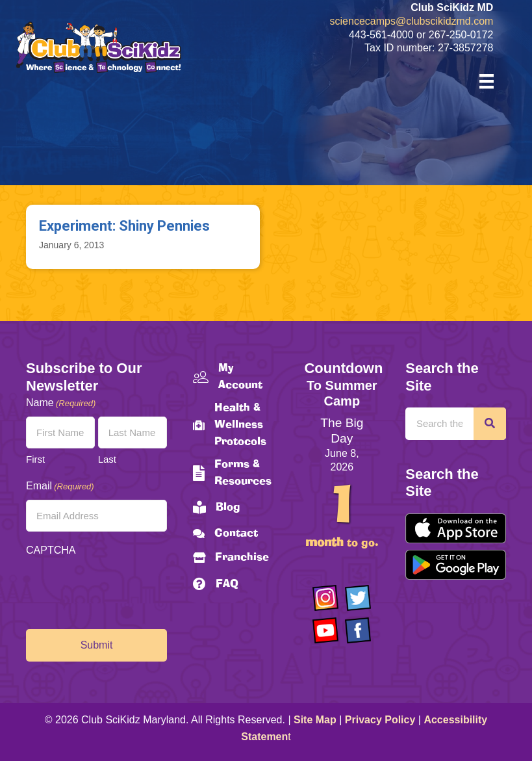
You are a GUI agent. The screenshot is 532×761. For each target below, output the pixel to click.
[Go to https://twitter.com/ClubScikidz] (358, 598)
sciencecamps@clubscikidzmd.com (412, 21)
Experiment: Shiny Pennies (124, 226)
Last (107, 459)
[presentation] (125, 589)
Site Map (315, 720)
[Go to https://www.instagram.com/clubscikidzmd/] (325, 598)
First (35, 459)
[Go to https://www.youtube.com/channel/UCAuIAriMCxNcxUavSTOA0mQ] (325, 630)
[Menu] (487, 81)
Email (60, 486)
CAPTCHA (51, 550)
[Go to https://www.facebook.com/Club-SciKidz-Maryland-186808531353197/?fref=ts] (358, 630)
